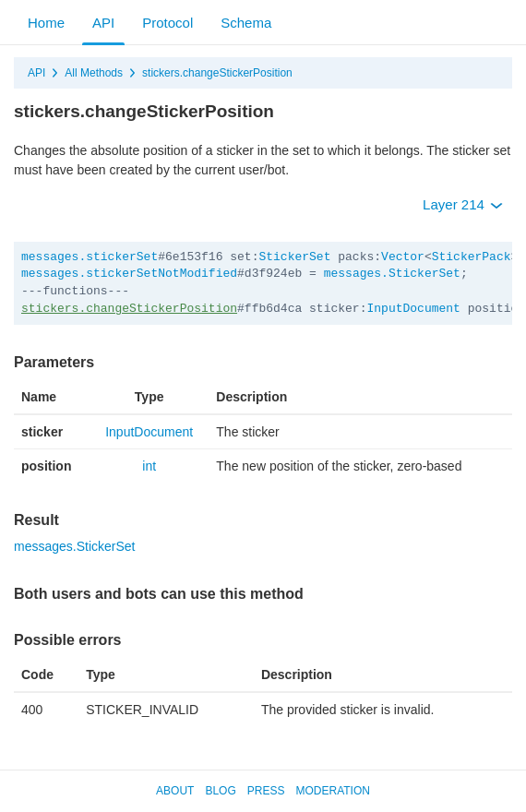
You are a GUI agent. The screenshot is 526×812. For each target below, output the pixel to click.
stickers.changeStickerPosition (217, 73)
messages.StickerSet (392, 274)
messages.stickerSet (90, 257)
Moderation (332, 791)
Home (46, 23)
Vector (403, 257)
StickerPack (472, 257)
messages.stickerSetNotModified (129, 274)
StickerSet (294, 257)
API (103, 23)
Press (266, 791)
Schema (246, 23)
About (175, 791)
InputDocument (413, 309)
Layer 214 (463, 204)
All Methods (94, 73)
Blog (220, 791)
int (149, 466)
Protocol (167, 23)
